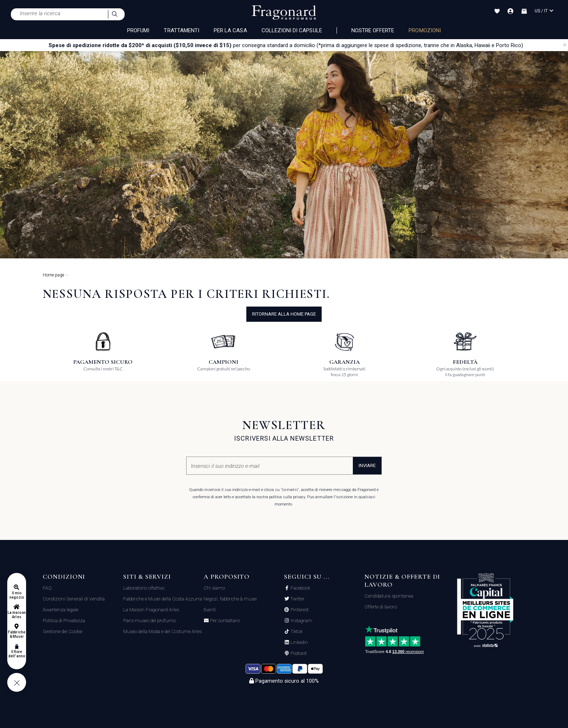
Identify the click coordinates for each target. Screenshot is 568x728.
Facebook (300, 588)
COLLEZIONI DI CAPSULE (292, 30)
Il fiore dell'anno (16, 654)
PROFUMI (138, 30)
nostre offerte (373, 30)
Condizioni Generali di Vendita (74, 599)
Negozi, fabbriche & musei (230, 599)
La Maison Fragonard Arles (151, 610)
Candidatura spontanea (389, 596)
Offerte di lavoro (381, 607)
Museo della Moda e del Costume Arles (162, 631)
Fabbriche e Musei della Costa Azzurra (163, 599)
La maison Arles (16, 615)
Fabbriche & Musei (16, 634)
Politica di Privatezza (64, 621)
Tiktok (296, 632)
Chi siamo (214, 588)
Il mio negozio (16, 595)
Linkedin (299, 642)
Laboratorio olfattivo (144, 588)
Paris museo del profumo (149, 621)
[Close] (565, 45)
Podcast (298, 653)
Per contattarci (225, 621)
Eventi (210, 610)
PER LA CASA (230, 30)
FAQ (47, 588)
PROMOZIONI (425, 30)
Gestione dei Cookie (62, 631)
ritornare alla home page (284, 314)
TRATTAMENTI (181, 30)
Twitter (297, 599)
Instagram (301, 621)
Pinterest (299, 610)
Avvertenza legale (60, 610)
